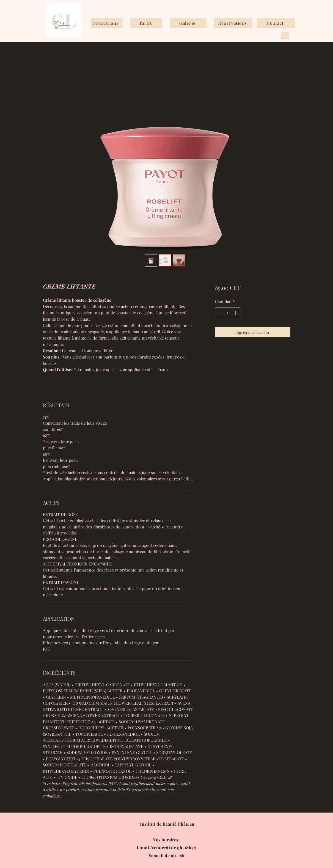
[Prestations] (107, 23)
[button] (285, 34)
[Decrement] (220, 313)
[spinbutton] (228, 313)
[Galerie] (188, 23)
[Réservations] (233, 23)
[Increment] (236, 313)
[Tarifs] (146, 23)
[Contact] (276, 23)
